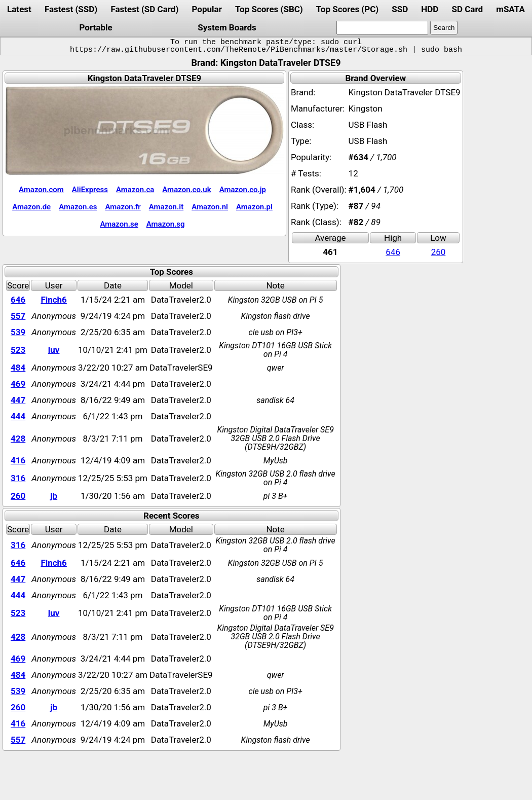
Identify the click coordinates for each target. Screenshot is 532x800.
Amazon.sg (166, 224)
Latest (19, 9)
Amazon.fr (123, 207)
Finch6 (54, 300)
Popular (207, 9)
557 (18, 316)
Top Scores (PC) (347, 9)
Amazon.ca (135, 190)
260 (439, 252)
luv (54, 350)
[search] (382, 28)
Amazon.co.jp (243, 190)
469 (18, 384)
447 (18, 400)
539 (18, 332)
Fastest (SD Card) (144, 9)
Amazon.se (119, 224)
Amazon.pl (254, 207)
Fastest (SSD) (71, 9)
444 (18, 416)
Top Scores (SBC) (269, 9)
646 (393, 252)
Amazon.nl (210, 207)
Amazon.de (31, 207)
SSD (400, 9)
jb (54, 496)
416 (18, 460)
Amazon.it (166, 207)
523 (18, 350)
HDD (430, 9)
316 (18, 478)
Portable (96, 27)
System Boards (227, 27)
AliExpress (90, 190)
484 (18, 368)
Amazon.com (41, 190)
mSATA (510, 9)
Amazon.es (78, 207)
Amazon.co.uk (186, 190)
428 (18, 439)
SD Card (467, 9)
